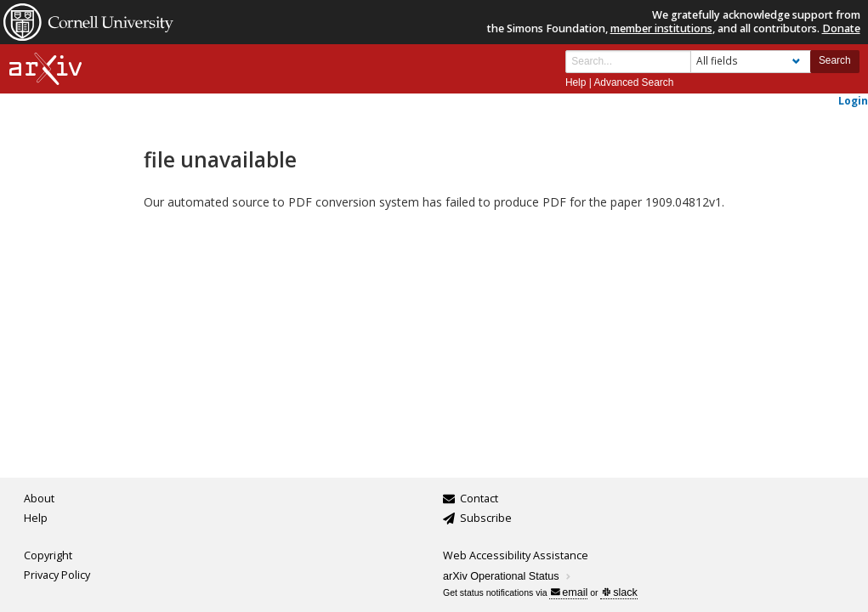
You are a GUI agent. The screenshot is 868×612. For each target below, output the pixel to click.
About (39, 499)
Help (576, 82)
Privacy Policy (57, 575)
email (569, 592)
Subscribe (486, 518)
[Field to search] (751, 62)
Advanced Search (633, 82)
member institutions (661, 28)
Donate (841, 28)
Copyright (48, 555)
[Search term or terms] (628, 62)
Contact (479, 499)
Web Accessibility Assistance (516, 555)
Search (835, 60)
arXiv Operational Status (508, 576)
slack (619, 592)
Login (853, 100)
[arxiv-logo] (45, 69)
